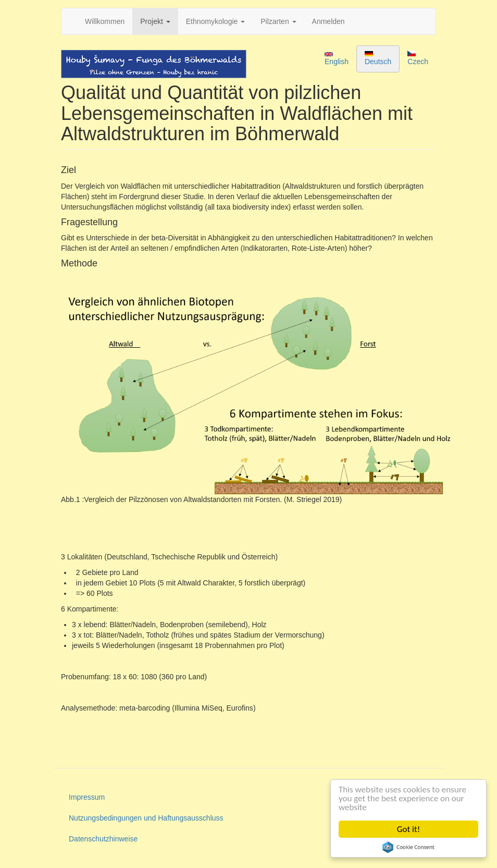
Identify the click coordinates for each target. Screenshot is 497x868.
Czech (418, 58)
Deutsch (378, 58)
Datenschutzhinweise (103, 839)
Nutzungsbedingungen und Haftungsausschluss (146, 818)
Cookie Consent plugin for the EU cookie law (408, 847)
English (337, 59)
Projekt (155, 21)
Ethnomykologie (216, 21)
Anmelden (328, 21)
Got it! (408, 829)
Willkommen (105, 21)
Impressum (87, 797)
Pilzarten (278, 21)
